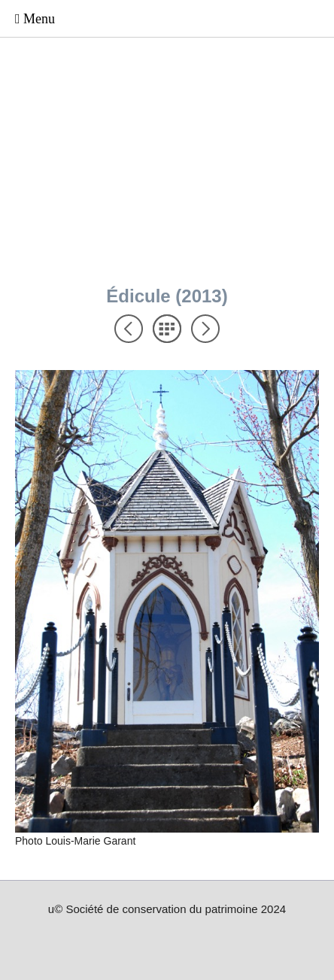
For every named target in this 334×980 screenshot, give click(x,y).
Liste (167, 329)
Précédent (129, 329)
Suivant (205, 329)
